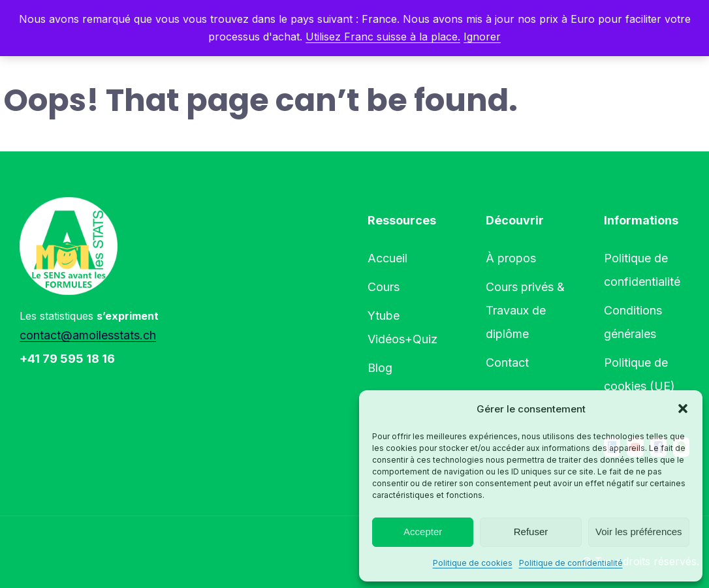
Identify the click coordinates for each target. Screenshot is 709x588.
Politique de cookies (473, 563)
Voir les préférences (639, 532)
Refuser (531, 532)
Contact (507, 363)
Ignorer (482, 37)
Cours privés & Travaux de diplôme (525, 310)
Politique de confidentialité (571, 563)
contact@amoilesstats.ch (88, 335)
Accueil (387, 258)
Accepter (423, 532)
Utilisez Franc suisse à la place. (383, 37)
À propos (511, 258)
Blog (380, 368)
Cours (384, 287)
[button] (683, 409)
